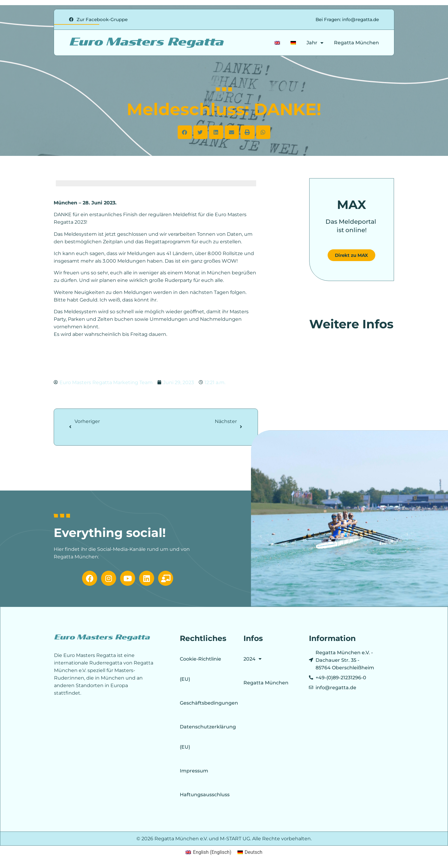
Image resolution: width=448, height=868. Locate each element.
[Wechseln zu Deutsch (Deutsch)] (250, 852)
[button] (185, 132)
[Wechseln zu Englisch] (277, 43)
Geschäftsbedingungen (205, 703)
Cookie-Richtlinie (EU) (200, 669)
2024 (253, 659)
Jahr (315, 43)
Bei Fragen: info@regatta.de (347, 19)
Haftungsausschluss (205, 795)
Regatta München (356, 43)
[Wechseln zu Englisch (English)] (208, 852)
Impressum (194, 771)
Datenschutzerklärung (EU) (205, 737)
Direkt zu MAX (351, 255)
